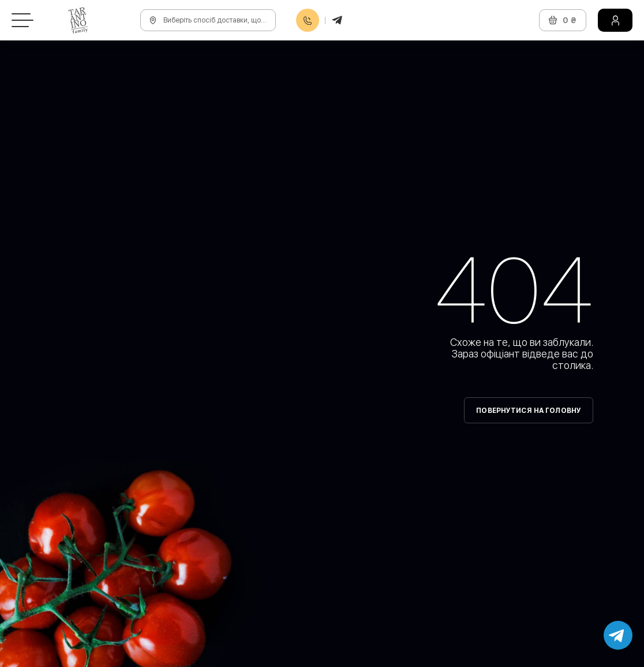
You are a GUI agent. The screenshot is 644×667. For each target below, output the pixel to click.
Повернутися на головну (529, 411)
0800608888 (308, 21)
